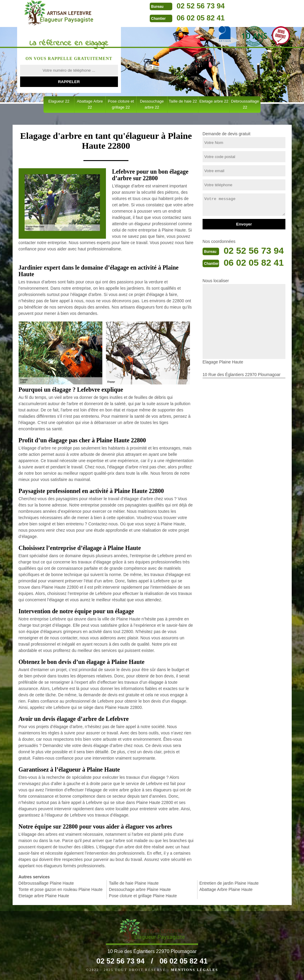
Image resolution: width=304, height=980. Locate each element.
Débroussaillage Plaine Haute (46, 883)
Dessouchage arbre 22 (152, 104)
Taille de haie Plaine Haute (134, 883)
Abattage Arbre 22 (90, 104)
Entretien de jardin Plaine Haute (229, 883)
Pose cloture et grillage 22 (121, 104)
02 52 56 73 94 (201, 6)
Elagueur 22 (59, 101)
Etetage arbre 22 (214, 101)
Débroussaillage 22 (245, 104)
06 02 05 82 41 (201, 18)
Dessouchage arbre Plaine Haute (140, 889)
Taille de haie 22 (183, 101)
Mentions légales (194, 970)
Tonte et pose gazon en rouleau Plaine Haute (61, 889)
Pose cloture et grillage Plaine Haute (143, 896)
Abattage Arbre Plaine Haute (226, 889)
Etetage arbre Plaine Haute (44, 896)
